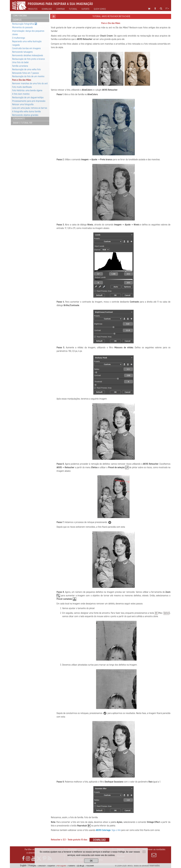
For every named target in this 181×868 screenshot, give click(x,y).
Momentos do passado (22, 27)
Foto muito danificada (22, 87)
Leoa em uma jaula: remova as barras (30, 108)
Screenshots (19, 119)
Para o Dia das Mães (22, 80)
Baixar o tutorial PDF (23, 123)
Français (32, 866)
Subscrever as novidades (154, 853)
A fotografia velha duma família (26, 111)
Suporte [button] (85, 9)
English (23, 866)
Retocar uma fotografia (23, 104)
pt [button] (167, 9)
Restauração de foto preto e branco (28, 59)
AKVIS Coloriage (103, 830)
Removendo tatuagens (22, 52)
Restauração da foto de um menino (28, 76)
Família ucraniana (20, 66)
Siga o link (116, 830)
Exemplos (17, 20)
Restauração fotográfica (25, 24)
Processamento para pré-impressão (29, 101)
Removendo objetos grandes (25, 115)
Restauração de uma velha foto (26, 69)
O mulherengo (19, 38)
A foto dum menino (21, 94)
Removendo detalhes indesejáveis (28, 55)
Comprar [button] (60, 9)
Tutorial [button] (73, 9)
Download (47, 9)
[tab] (30, 16)
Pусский (90, 866)
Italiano (72, 866)
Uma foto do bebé (20, 62)
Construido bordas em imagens (26, 48)
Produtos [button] (33, 9)
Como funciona (20, 16)
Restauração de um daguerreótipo (28, 97)
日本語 (81, 866)
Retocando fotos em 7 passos (26, 73)
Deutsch (42, 866)
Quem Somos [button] (100, 9)
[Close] (144, 852)
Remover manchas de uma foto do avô (30, 83)
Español (51, 866)
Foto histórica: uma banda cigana (27, 90)
